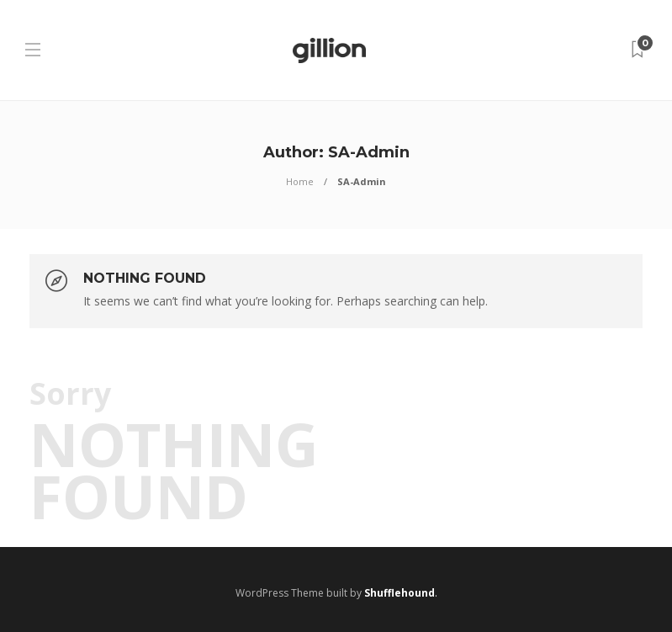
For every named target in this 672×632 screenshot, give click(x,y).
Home (300, 181)
